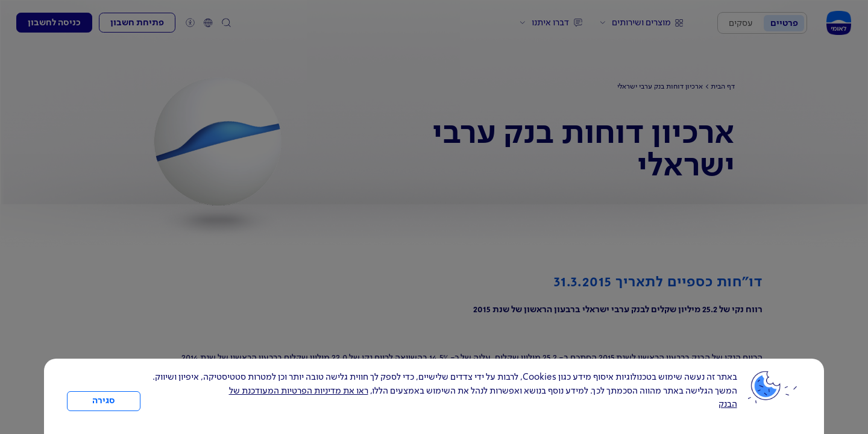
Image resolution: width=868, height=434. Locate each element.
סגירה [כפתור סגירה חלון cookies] (104, 401)
